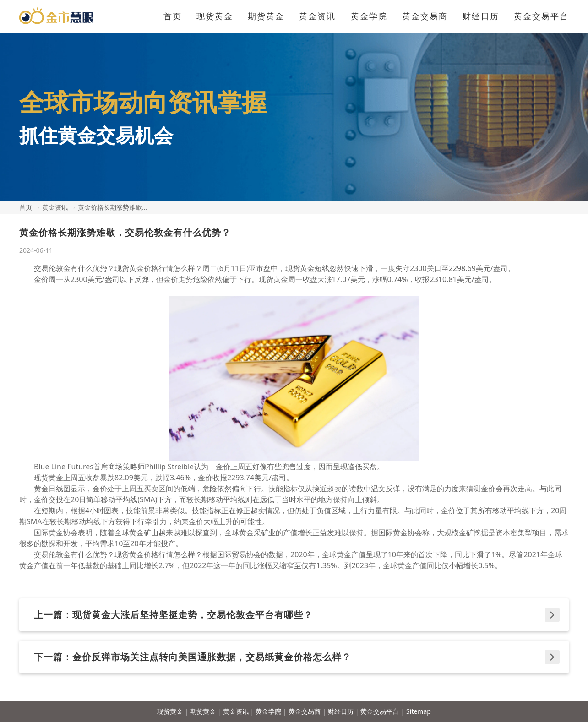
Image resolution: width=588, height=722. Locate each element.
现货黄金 (215, 16)
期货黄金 (266, 16)
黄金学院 (369, 16)
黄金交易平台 (541, 16)
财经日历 (481, 16)
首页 (173, 16)
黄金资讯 (317, 16)
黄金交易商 (425, 16)
